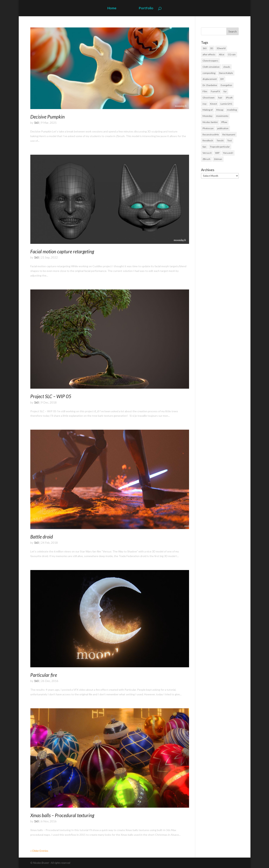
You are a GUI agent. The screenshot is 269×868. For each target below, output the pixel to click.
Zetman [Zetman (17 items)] (218, 159)
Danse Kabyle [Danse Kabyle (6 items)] (226, 73)
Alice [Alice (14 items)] (222, 54)
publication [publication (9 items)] (223, 128)
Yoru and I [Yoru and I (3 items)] (228, 153)
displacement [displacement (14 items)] (210, 79)
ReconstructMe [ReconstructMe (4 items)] (211, 134)
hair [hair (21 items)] (220, 98)
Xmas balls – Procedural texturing (62, 815)
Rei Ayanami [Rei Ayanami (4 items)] (229, 134)
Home (112, 8)
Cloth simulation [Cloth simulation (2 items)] (211, 67)
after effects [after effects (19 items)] (209, 54)
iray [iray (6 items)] (205, 104)
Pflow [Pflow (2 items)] (224, 122)
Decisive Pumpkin (48, 117)
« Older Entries (39, 851)
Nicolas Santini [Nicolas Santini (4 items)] (210, 122)
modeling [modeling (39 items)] (232, 110)
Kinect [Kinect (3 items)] (213, 104)
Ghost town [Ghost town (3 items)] (209, 98)
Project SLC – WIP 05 (51, 396)
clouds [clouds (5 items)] (227, 67)
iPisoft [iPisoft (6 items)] (229, 98)
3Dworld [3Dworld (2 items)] (221, 48)
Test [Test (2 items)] (230, 140)
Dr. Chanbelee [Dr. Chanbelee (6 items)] (210, 85)
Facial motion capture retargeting (62, 251)
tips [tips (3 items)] (204, 147)
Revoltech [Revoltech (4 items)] (208, 140)
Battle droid (42, 537)
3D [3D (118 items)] (212, 48)
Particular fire (44, 675)
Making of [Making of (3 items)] (208, 110)
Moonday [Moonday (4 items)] (207, 116)
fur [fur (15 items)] (225, 91)
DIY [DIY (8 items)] (222, 79)
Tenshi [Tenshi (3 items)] (220, 140)
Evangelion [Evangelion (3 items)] (226, 85)
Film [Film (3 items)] (205, 91)
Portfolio (146, 8)
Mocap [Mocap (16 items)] (220, 110)
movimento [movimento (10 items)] (222, 116)
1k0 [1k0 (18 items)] (205, 48)
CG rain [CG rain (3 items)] (232, 54)
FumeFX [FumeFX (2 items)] (215, 91)
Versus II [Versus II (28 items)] (207, 153)
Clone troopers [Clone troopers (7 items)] (210, 61)
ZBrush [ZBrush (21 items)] (206, 159)
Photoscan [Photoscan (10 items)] (208, 128)
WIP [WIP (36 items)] (217, 153)
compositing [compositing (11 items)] (209, 73)
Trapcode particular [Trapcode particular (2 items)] (220, 147)
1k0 (36, 123)
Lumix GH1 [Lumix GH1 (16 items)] (226, 104)
